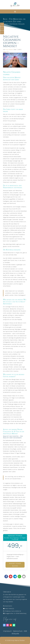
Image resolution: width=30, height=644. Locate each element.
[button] (6, 576)
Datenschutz (18, 631)
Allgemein (6, 52)
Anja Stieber (9, 50)
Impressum (7, 631)
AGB (25, 631)
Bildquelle (15, 634)
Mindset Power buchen (15, 565)
